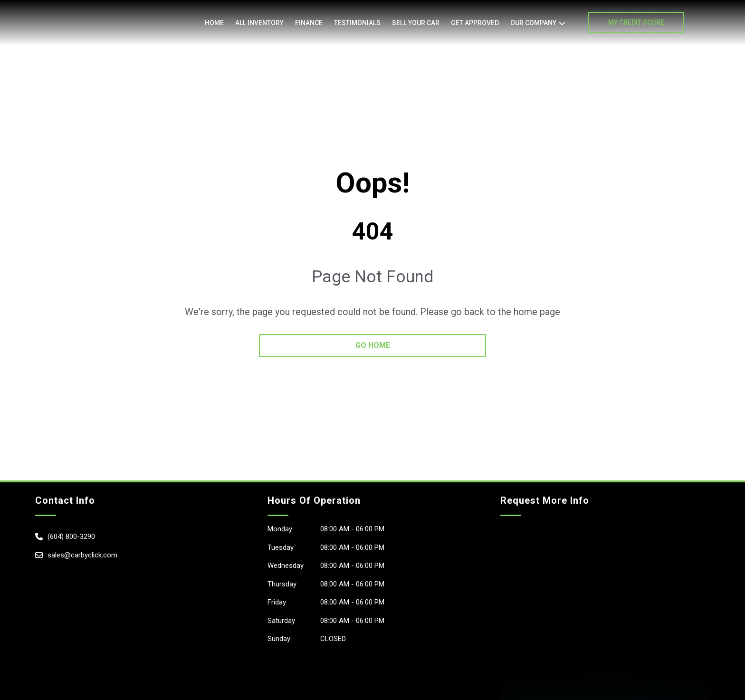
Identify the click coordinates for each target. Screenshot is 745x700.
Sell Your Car (416, 23)
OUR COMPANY (533, 23)
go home (373, 345)
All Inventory (259, 23)
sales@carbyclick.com (82, 555)
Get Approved (475, 23)
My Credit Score (636, 22)
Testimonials (357, 23)
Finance (309, 23)
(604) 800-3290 (71, 537)
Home (214, 23)
